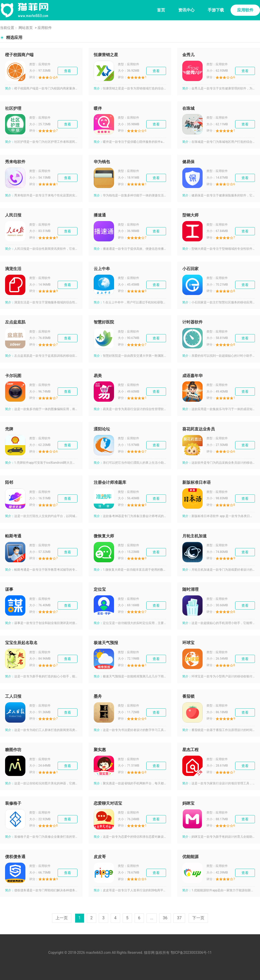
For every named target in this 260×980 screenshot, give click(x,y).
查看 (68, 71)
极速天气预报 (106, 643)
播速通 (100, 215)
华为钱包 (102, 162)
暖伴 (98, 108)
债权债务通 (15, 857)
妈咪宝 (188, 803)
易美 (98, 376)
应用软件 (245, 10)
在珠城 (188, 108)
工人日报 (13, 696)
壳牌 (9, 429)
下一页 (198, 918)
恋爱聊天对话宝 (108, 803)
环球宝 (188, 643)
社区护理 (13, 108)
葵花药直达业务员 (199, 429)
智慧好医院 (104, 322)
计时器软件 (192, 322)
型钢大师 (190, 215)
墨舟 (98, 696)
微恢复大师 (104, 536)
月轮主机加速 (194, 536)
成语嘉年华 (192, 376)
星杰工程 (190, 750)
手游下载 (216, 10)
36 (165, 918)
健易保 (188, 162)
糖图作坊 (13, 750)
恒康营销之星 (106, 55)
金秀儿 (188, 55)
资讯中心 (186, 10)
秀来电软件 (15, 162)
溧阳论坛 (102, 429)
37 (179, 918)
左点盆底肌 (15, 322)
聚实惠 (100, 750)
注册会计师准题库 (110, 482)
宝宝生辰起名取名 (21, 643)
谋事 (9, 589)
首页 (161, 10)
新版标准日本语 (197, 482)
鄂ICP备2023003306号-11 (191, 953)
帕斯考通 (13, 536)
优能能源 (190, 857)
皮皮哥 (100, 857)
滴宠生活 (13, 269)
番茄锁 (188, 696)
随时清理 (190, 589)
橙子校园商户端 (19, 55)
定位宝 (100, 589)
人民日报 (13, 215)
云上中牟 (102, 269)
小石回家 (190, 269)
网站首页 (26, 28)
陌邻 (9, 482)
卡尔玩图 (13, 376)
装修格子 (13, 803)
